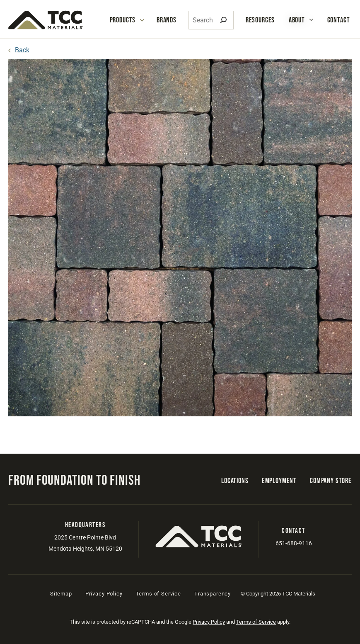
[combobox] (211, 20)
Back (22, 50)
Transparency (213, 594)
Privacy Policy (104, 594)
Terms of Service (158, 594)
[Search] (223, 20)
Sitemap (61, 594)
